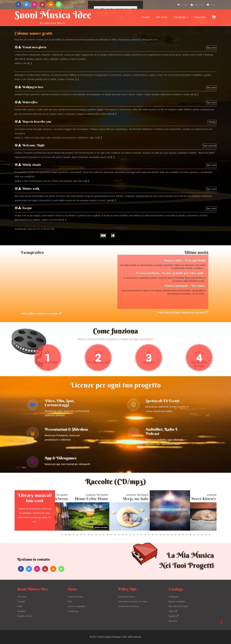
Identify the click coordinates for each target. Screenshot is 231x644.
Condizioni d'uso (127, 597)
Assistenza (73, 611)
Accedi (182, 5)
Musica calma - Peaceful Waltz (185, 261)
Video (173, 611)
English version (25, 616)
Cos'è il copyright (76, 606)
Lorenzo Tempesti (112, 637)
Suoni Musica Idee (53, 17)
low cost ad (210, 146)
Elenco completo (177, 602)
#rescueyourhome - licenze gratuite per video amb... (171, 273)
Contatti (201, 17)
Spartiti (174, 616)
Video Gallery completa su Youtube (41, 313)
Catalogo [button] (181, 17)
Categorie (173, 597)
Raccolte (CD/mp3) (178, 606)
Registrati (197, 5)
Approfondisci (146, 339)
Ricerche (173, 621)
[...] (30, 63)
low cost (211, 48)
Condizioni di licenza (128, 606)
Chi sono (162, 17)
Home (146, 17)
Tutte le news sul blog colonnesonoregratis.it (183, 312)
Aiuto (211, 5)
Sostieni (21, 611)
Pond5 (212, 122)
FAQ (70, 602)
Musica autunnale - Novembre (185, 286)
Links (20, 606)
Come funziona (75, 597)
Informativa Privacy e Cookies (133, 602)
